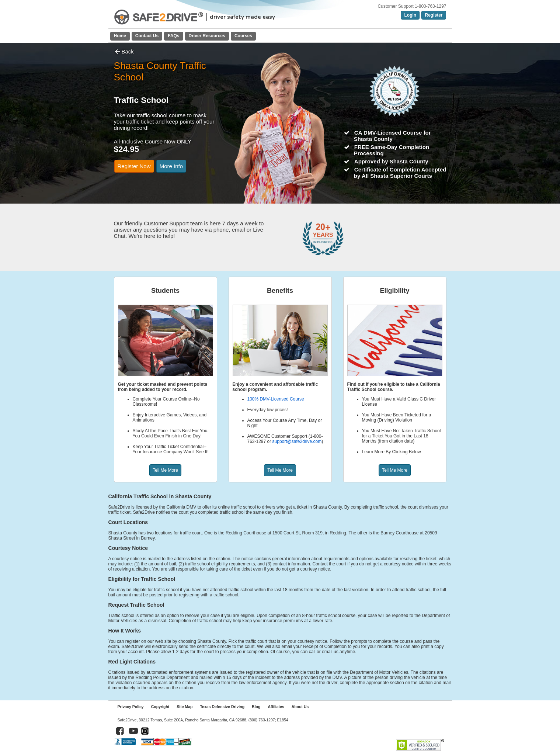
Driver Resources (207, 36)
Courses (243, 36)
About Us (300, 707)
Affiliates (276, 707)
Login (410, 15)
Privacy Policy (131, 707)
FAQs (173, 36)
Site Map (185, 707)
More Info (171, 166)
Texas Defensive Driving (222, 707)
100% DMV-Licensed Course (276, 399)
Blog (256, 707)
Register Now (134, 166)
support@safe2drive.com (297, 441)
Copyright (160, 707)
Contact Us (147, 36)
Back (124, 51)
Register (434, 15)
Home (120, 36)
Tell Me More (165, 470)
